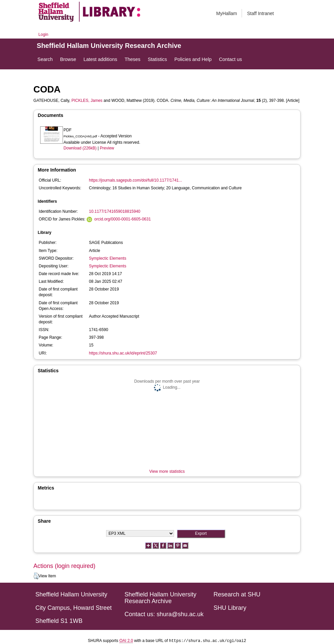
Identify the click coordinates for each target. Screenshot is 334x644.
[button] (36, 576)
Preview (107, 148)
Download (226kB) (80, 148)
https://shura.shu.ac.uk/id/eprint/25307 (123, 353)
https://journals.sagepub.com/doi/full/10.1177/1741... (136, 180)
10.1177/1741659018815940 (115, 211)
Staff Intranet (260, 13)
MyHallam (227, 13)
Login (43, 35)
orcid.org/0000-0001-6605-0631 (123, 219)
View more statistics (167, 471)
